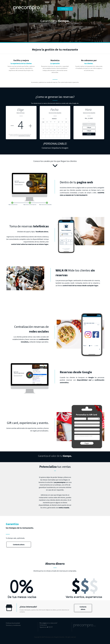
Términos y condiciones (13, 625)
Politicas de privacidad (13, 623)
